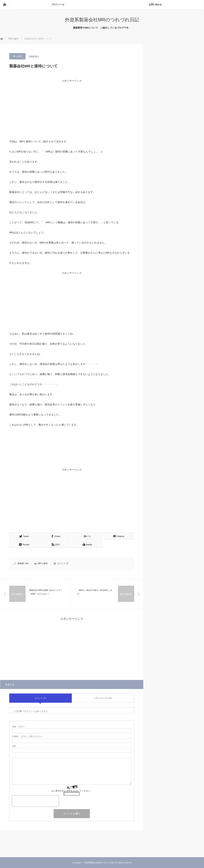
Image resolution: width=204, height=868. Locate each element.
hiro (27, 563)
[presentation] (35, 801)
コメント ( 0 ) (40, 698)
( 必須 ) (18, 727)
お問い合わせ (155, 5)
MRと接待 (17, 56)
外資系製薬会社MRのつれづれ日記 (102, 20)
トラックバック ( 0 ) (103, 698)
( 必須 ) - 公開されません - (28, 736)
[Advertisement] (72, 109)
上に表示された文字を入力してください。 (72, 791)
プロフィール (58, 5)
